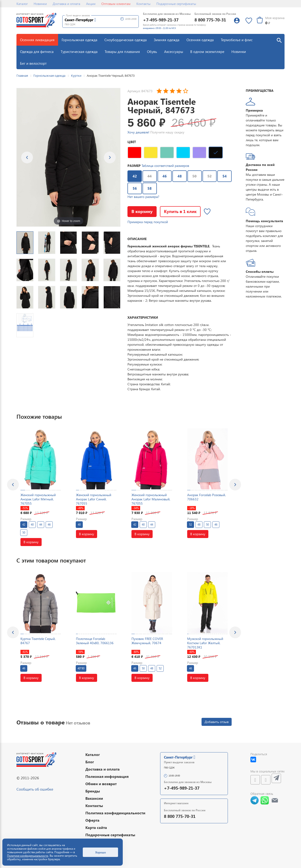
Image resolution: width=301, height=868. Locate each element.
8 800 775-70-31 (210, 20)
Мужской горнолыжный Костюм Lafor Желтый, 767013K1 (205, 643)
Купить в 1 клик (180, 211)
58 (147, 187)
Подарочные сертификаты (176, 4)
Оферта (92, 820)
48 (177, 175)
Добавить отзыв (217, 722)
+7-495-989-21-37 (161, 20)
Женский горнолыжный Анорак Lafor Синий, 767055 (94, 499)
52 (210, 176)
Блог (90, 762)
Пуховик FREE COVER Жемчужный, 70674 (147, 641)
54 (222, 175)
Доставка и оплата (66, 4)
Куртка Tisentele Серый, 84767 (38, 641)
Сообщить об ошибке (35, 789)
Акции (91, 4)
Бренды (93, 791)
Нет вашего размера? (143, 197)
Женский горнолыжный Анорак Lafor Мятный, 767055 (38, 499)
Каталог (22, 4)
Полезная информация (107, 776)
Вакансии (94, 798)
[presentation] (13, 485)
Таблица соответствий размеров (165, 166)
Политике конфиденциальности (28, 856)
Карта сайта (96, 827)
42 (132, 175)
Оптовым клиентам (116, 4)
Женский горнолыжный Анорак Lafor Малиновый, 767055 (151, 499)
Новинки (40, 4)
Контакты (143, 4)
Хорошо (101, 852)
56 (132, 187)
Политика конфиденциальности (115, 813)
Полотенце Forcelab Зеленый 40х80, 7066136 (95, 641)
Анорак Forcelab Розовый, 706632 (206, 497)
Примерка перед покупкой (148, 222)
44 (150, 176)
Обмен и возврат (101, 784)
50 (194, 176)
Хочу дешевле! (138, 132)
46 (162, 175)
